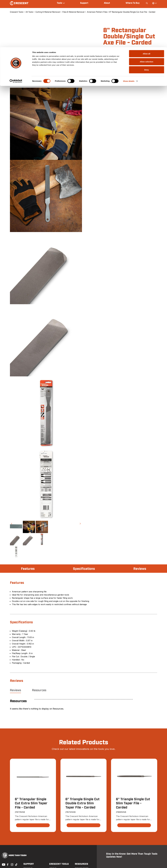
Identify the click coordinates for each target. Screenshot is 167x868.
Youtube (3, 864)
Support (28, 864)
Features (28, 569)
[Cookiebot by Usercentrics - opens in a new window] (16, 34)
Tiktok (16, 864)
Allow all (147, 6)
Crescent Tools (58, 864)
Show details (129, 34)
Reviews (140, 569)
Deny (147, 23)
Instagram (12, 864)
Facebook (7, 864)
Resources (39, 690)
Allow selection (146, 15)
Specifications (84, 569)
